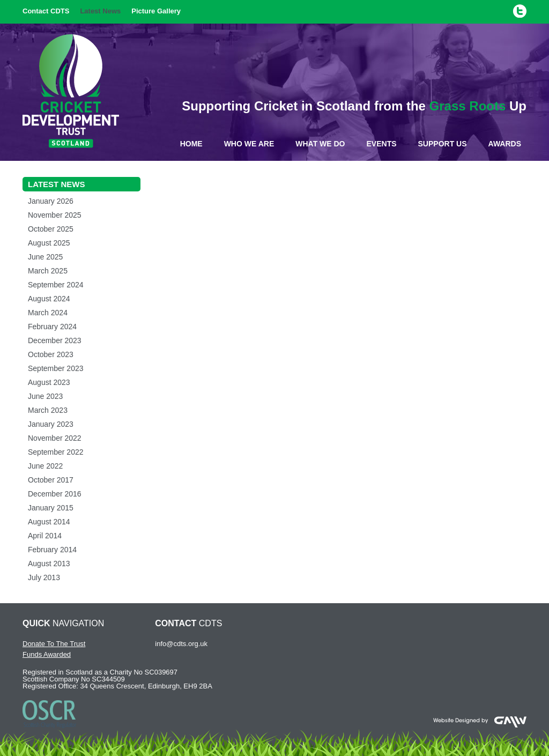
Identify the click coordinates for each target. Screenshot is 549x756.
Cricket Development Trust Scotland (71, 91)
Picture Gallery (156, 11)
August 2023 (49, 382)
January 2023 (51, 424)
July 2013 (44, 577)
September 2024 (56, 285)
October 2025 (51, 229)
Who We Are (249, 144)
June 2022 (45, 466)
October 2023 (51, 354)
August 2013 (49, 564)
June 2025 (45, 257)
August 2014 (49, 522)
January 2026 (51, 201)
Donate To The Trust (54, 644)
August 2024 (49, 299)
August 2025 (49, 243)
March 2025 (48, 271)
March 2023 (48, 410)
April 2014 (45, 536)
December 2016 (55, 494)
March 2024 (48, 313)
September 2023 (56, 368)
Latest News (100, 11)
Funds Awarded (47, 654)
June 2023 (45, 396)
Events (382, 144)
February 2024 (52, 327)
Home (191, 144)
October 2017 (51, 480)
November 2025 (55, 215)
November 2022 (55, 438)
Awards (505, 144)
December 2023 (55, 340)
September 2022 (56, 452)
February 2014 (52, 550)
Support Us (443, 144)
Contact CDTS (46, 11)
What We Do (320, 144)
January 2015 (51, 508)
